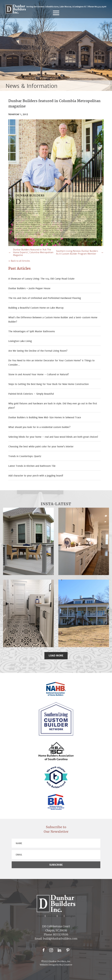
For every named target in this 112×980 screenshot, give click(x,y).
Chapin (40, 916)
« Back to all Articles (19, 261)
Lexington (70, 916)
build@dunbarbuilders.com (60, 939)
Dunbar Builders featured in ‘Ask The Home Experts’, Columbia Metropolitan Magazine (33, 252)
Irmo (62, 916)
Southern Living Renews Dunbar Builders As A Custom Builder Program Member (77, 252)
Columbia (52, 916)
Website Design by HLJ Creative (56, 965)
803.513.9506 (100, 7)
